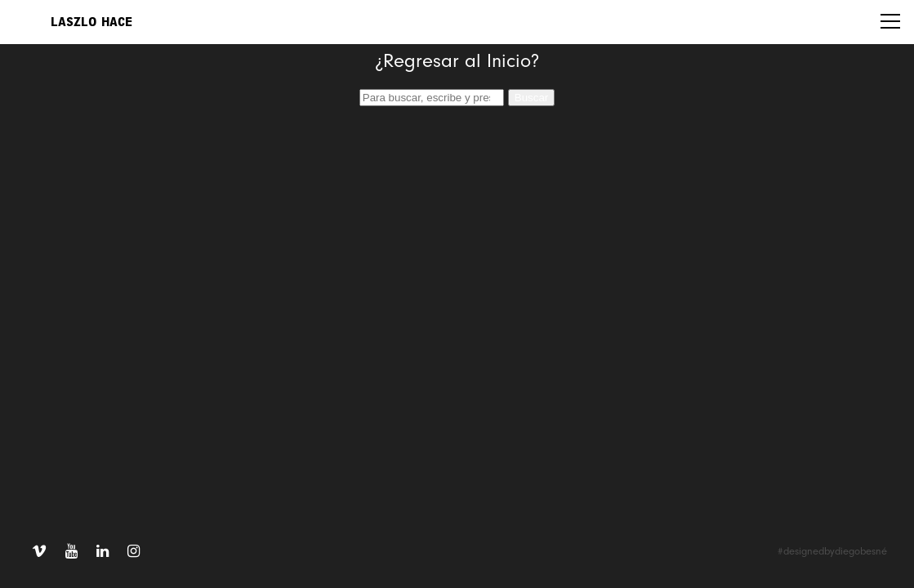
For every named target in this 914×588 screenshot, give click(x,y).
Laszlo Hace (91, 22)
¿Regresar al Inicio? (457, 62)
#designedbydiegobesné (832, 552)
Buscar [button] (531, 98)
